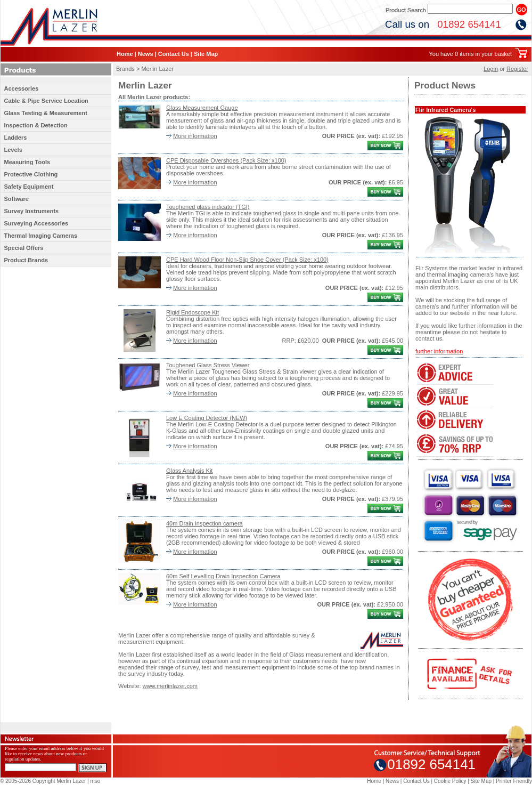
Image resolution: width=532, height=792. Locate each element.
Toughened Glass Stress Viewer (208, 365)
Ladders (16, 138)
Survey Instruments (32, 211)
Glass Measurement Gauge (202, 108)
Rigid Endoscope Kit (193, 312)
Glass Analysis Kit (189, 471)
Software (17, 199)
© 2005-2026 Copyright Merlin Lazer (43, 781)
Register (517, 69)
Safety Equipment (29, 187)
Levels (13, 150)
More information (195, 136)
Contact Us (174, 54)
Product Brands (26, 260)
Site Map (206, 54)
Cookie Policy (450, 781)
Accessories (22, 88)
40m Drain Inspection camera (204, 523)
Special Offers (24, 248)
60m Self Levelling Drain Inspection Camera (223, 576)
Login (491, 69)
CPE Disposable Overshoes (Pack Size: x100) (226, 160)
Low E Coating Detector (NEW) (207, 418)
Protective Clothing (31, 174)
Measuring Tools (27, 162)
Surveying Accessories (36, 223)
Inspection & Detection (36, 125)
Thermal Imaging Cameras (41, 236)
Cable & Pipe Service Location (46, 101)
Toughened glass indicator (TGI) (208, 207)
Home (125, 54)
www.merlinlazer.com (170, 686)
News (146, 54)
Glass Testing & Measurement (46, 113)
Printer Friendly (514, 781)
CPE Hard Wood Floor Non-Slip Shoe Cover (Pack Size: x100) (247, 260)
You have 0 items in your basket (470, 54)
